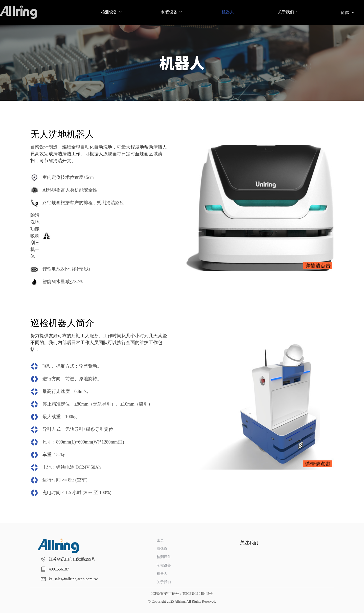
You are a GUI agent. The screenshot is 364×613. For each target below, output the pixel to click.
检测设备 (109, 12)
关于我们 (286, 12)
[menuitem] (109, 13)
